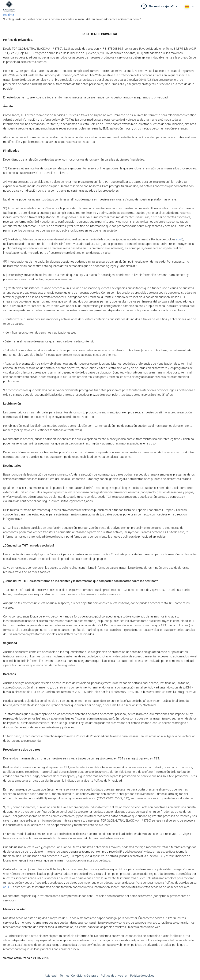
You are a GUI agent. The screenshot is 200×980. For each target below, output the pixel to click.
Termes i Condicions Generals (79, 976)
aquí (179, 239)
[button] (159, 6)
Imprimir (9, 15)
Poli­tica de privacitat (114, 976)
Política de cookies (142, 976)
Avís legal (51, 976)
